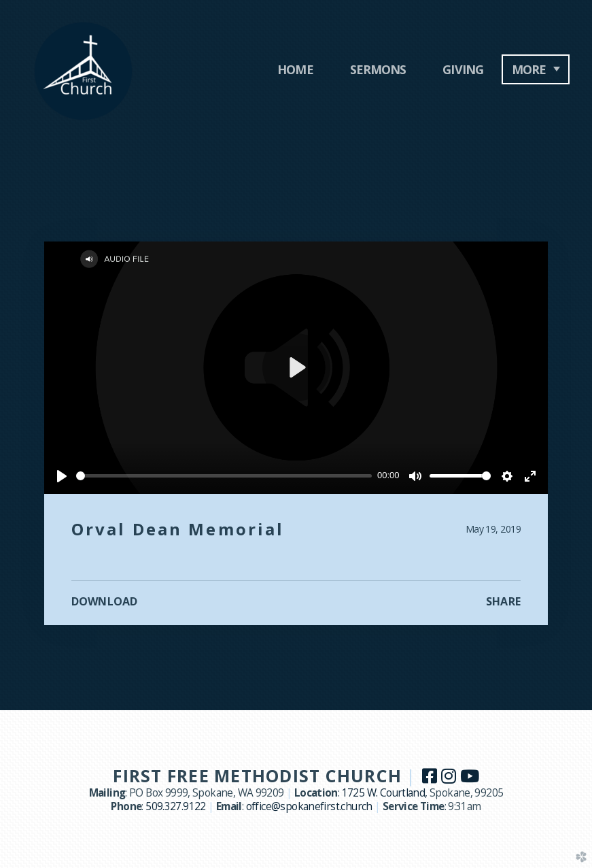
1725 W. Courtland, (386, 793)
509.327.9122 (176, 806)
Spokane (450, 793)
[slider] (224, 476)
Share (503, 601)
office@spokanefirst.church (309, 806)
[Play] (62, 476)
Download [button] (104, 601)
